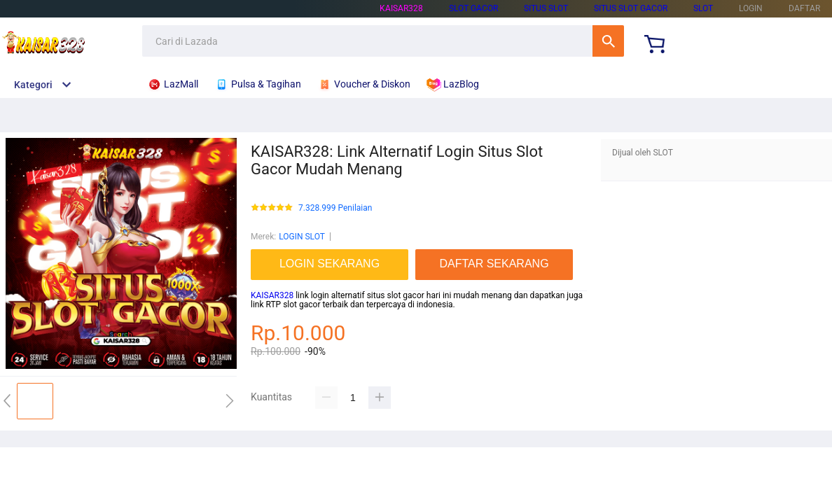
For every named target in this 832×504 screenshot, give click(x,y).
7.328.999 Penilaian (335, 208)
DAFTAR (804, 8)
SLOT (703, 8)
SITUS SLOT (546, 8)
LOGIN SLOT (302, 237)
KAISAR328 (401, 8)
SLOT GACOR (473, 8)
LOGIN (751, 8)
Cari (608, 41)
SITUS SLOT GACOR (631, 8)
